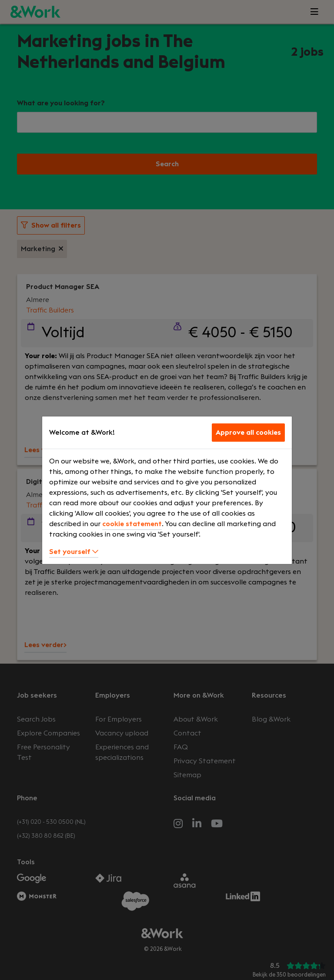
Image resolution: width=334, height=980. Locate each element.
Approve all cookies (248, 433)
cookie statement (132, 524)
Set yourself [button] (74, 552)
